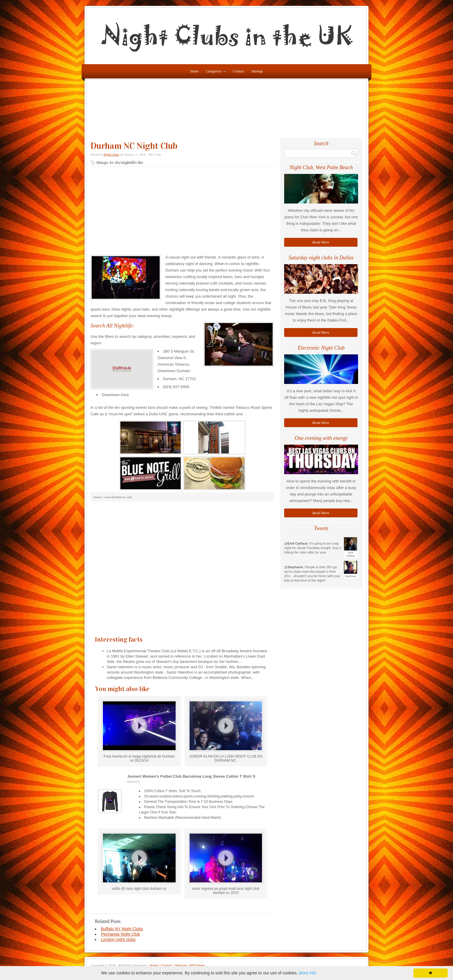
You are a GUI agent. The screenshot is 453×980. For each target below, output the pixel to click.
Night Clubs (111, 154)
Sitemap (257, 71)
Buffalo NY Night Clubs (122, 929)
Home (154, 966)
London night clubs (118, 939)
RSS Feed (197, 966)
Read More (321, 242)
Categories (214, 72)
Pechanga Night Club (120, 934)
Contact (239, 71)
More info (308, 973)
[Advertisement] (228, 111)
